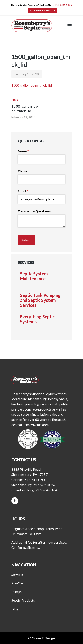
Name (30, 151)
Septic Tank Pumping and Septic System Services (40, 300)
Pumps (16, 592)
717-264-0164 (46, 490)
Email (29, 191)
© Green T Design (41, 638)
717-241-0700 (35, 480)
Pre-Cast (18, 583)
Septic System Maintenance (34, 276)
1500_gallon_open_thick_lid (32, 85)
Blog (15, 609)
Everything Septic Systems (37, 319)
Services (18, 575)
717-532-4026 (63, 5)
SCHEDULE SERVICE (43, 10)
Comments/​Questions (34, 211)
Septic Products (23, 600)
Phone (23, 171)
